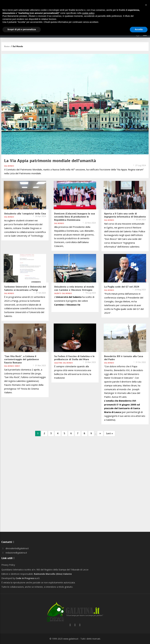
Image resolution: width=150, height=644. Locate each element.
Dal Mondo (9, 166)
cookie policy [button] (88, 13)
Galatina (58, 363)
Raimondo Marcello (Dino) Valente (53, 574)
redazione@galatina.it (14, 553)
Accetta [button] (139, 29)
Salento (58, 293)
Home (7, 46)
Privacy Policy (8, 565)
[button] (146, 5)
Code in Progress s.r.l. (28, 578)
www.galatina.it (71, 639)
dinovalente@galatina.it (15, 548)
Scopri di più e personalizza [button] (22, 29)
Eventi (17, 366)
